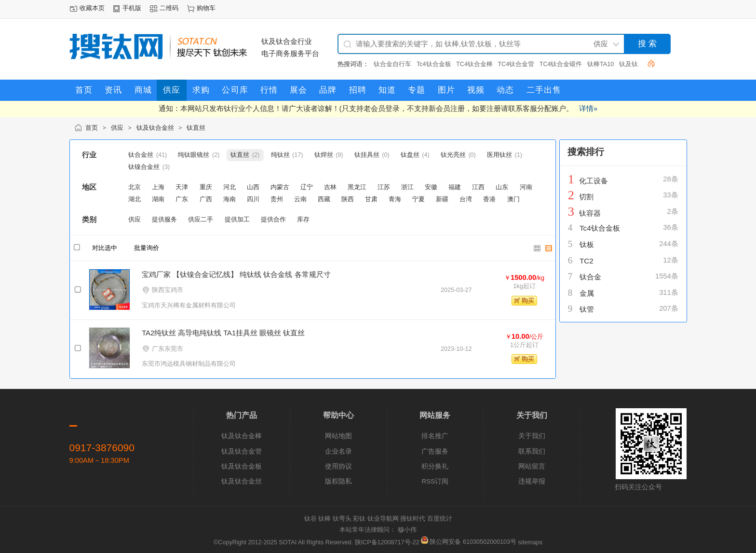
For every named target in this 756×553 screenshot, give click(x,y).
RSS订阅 (435, 481)
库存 (303, 220)
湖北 (135, 199)
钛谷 (310, 519)
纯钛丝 (280, 155)
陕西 (348, 199)
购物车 (206, 8)
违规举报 (532, 481)
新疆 (442, 199)
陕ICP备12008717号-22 (387, 542)
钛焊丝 (324, 155)
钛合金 (590, 277)
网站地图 (338, 436)
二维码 (169, 8)
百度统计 (440, 519)
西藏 (324, 199)
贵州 (277, 199)
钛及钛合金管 (242, 451)
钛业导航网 (383, 519)
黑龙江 (357, 187)
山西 (253, 187)
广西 (206, 199)
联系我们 (532, 451)
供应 (117, 128)
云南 (300, 199)
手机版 (132, 8)
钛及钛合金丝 (155, 128)
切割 (586, 197)
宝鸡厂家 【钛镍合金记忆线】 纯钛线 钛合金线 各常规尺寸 (236, 275)
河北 (229, 187)
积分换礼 (435, 466)
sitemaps (530, 542)
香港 (489, 199)
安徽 (431, 187)
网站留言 (532, 466)
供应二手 (201, 220)
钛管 (587, 309)
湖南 (158, 199)
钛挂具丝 (367, 155)
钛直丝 (196, 128)
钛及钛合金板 (242, 466)
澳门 (513, 199)
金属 (587, 293)
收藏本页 (92, 8)
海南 (229, 199)
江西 (478, 187)
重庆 (206, 187)
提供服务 (164, 220)
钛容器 (590, 213)
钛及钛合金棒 (242, 436)
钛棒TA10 (601, 64)
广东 (182, 199)
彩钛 (359, 519)
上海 (158, 187)
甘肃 (371, 199)
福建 (455, 187)
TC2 (587, 261)
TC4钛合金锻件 (561, 64)
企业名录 (338, 451)
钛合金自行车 (392, 64)
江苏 (384, 187)
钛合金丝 (141, 155)
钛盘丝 (410, 155)
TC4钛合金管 (516, 64)
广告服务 (435, 451)
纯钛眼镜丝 (194, 155)
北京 (135, 187)
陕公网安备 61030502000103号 (469, 542)
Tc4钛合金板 (434, 64)
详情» (588, 109)
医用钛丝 (499, 155)
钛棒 (324, 519)
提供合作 (273, 220)
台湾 (466, 199)
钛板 (587, 244)
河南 (526, 187)
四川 (253, 199)
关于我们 (532, 436)
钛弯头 (342, 519)
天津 (182, 187)
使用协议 (338, 466)
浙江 (407, 187)
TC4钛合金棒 (474, 64)
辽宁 (307, 187)
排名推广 (435, 436)
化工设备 (594, 181)
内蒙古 (280, 187)
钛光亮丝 (453, 155)
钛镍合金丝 (144, 167)
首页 (92, 128)
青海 (395, 199)
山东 (502, 187)
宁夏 (418, 199)
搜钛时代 (413, 519)
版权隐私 (338, 481)
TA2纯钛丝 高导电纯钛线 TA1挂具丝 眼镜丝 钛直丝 (223, 333)
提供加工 (237, 220)
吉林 (330, 187)
